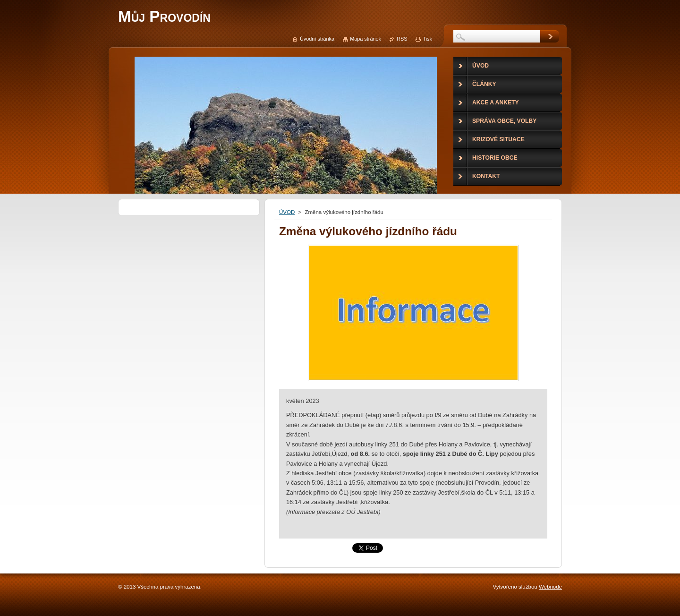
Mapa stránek (365, 39)
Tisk (427, 39)
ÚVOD (287, 212)
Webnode (550, 587)
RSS (402, 39)
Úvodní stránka (317, 39)
